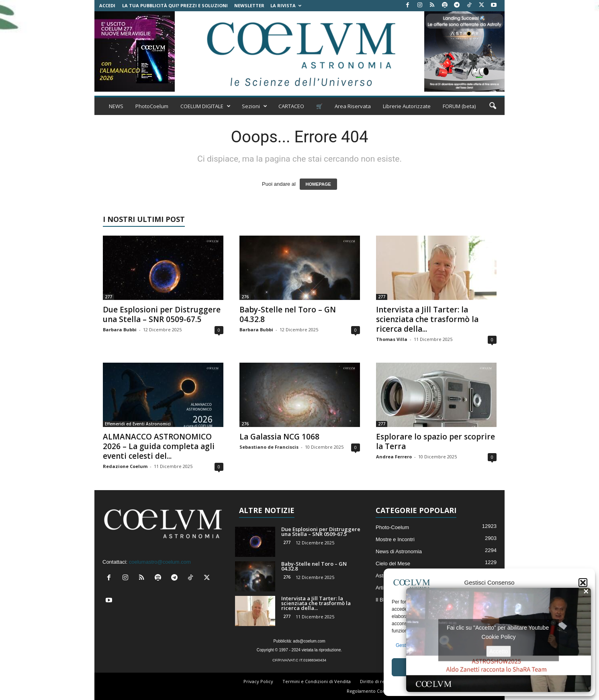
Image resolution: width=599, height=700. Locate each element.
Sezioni (255, 106)
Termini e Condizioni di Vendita (317, 681)
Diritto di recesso (378, 681)
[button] (583, 583)
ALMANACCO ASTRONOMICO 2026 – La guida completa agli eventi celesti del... (159, 446)
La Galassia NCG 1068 (279, 437)
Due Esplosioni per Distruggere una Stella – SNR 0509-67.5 (162, 314)
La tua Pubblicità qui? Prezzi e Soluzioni (175, 5)
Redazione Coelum (125, 466)
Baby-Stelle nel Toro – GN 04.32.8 (288, 314)
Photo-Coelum (392, 527)
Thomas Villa (392, 339)
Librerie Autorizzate (407, 106)
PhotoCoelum (152, 106)
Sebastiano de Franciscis (269, 447)
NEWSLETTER (249, 5)
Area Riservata (353, 106)
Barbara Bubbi (120, 329)
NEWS (116, 106)
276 (245, 297)
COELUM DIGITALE (205, 106)
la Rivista (286, 5)
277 (108, 297)
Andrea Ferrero (394, 457)
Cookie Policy (499, 636)
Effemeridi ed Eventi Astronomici (138, 424)
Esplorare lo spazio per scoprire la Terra (435, 441)
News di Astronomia (399, 551)
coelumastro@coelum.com (160, 562)
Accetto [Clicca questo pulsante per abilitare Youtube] (499, 651)
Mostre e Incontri (395, 539)
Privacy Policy (258, 681)
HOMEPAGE (318, 184)
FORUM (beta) (459, 106)
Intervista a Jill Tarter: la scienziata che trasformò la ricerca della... (427, 319)
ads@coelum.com (309, 641)
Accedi (107, 5)
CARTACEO (291, 106)
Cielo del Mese (393, 563)
